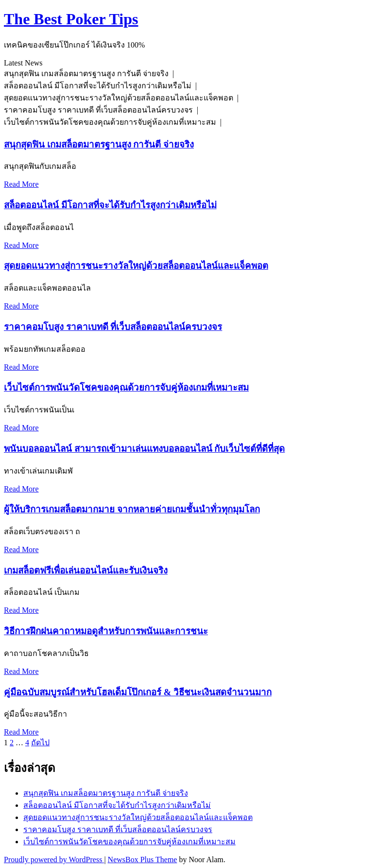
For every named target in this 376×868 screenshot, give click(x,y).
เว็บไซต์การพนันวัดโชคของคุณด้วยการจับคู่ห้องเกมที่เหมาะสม (126, 387)
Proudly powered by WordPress (54, 860)
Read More (21, 184)
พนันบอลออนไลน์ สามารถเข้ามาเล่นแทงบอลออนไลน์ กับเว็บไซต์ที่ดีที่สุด (144, 449)
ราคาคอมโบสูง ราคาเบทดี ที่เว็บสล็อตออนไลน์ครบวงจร (113, 327)
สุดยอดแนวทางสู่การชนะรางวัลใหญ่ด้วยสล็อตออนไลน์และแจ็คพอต (136, 266)
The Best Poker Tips (71, 19)
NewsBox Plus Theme (143, 860)
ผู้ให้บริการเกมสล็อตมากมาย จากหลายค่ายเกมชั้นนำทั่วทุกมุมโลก (132, 509)
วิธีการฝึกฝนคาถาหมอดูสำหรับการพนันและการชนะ (106, 631)
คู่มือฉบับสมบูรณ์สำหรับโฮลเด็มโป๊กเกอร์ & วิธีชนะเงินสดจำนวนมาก (138, 692)
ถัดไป (40, 743)
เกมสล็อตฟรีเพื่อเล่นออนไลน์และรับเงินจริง (86, 570)
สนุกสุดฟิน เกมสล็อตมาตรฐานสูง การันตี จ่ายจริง (99, 144)
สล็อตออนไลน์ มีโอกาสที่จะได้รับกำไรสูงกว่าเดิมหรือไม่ (110, 205)
